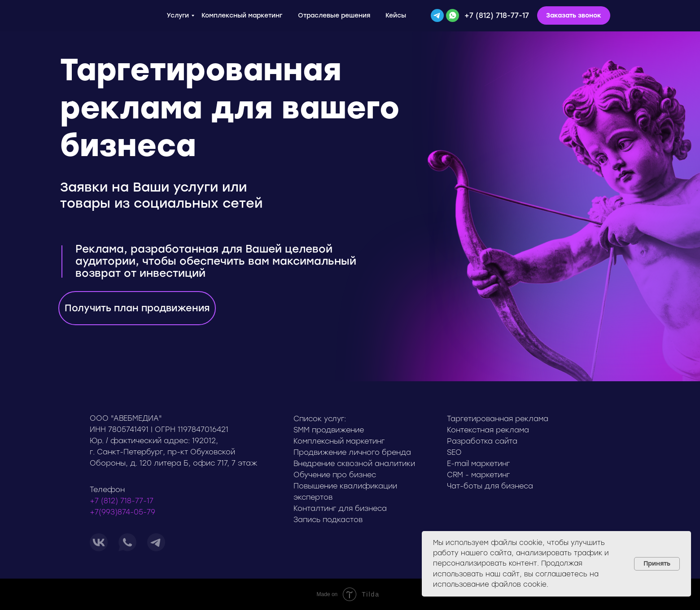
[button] (574, 15)
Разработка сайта (482, 441)
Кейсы (396, 15)
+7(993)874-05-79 (122, 512)
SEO (454, 452)
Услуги (178, 15)
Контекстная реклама (488, 430)
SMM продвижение (329, 430)
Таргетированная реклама (498, 419)
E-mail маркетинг (478, 464)
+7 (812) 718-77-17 (497, 15)
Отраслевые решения (334, 15)
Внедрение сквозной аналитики (354, 464)
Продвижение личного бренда (352, 452)
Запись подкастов (328, 520)
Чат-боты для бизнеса (490, 486)
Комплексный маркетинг (242, 15)
